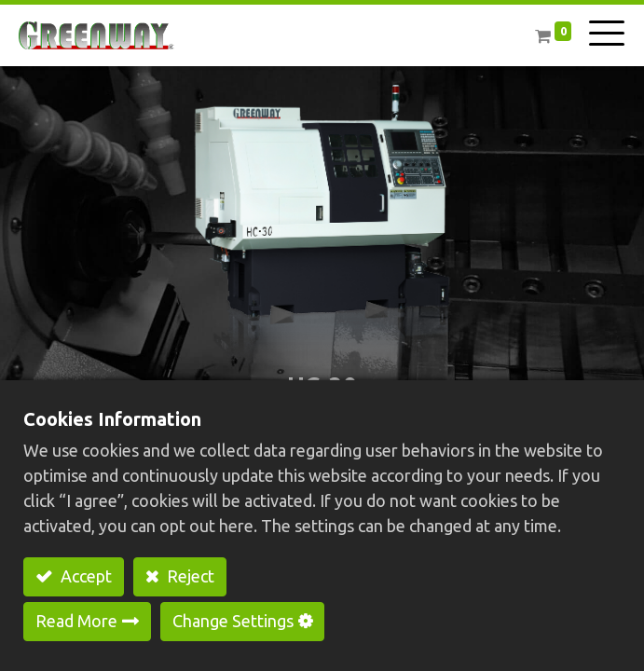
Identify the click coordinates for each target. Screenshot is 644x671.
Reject (189, 576)
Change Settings (233, 621)
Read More (76, 621)
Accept (84, 576)
